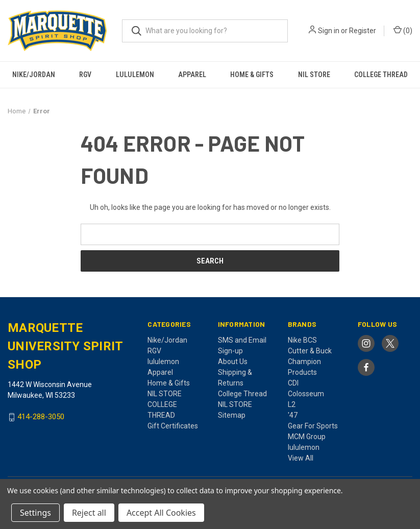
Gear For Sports (313, 426)
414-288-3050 (41, 417)
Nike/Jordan (34, 75)
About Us (233, 362)
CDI (293, 383)
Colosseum (306, 394)
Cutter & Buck (310, 351)
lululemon (135, 75)
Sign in (329, 31)
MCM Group (307, 437)
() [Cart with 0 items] (403, 30)
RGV (85, 75)
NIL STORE (314, 75)
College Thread (242, 394)
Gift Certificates (173, 426)
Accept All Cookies (161, 513)
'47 (293, 415)
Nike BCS (302, 340)
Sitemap (232, 415)
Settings (35, 513)
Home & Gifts (252, 75)
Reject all (89, 513)
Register (363, 31)
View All (301, 458)
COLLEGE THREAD (381, 75)
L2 (292, 404)
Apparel (192, 75)
